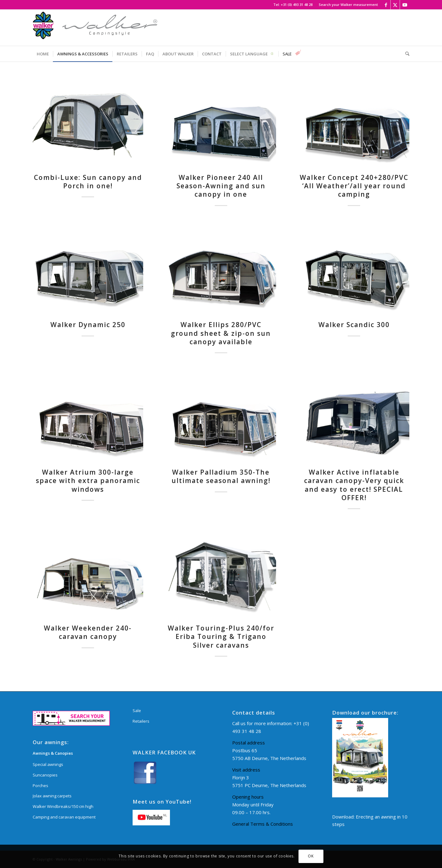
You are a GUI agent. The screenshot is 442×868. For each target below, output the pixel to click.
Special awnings (48, 764)
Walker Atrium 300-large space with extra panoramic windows (88, 481)
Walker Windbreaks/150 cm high (63, 806)
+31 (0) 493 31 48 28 (297, 5)
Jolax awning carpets (52, 796)
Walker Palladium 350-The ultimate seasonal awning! (221, 476)
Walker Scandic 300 (354, 325)
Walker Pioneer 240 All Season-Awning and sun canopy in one (221, 186)
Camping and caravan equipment (64, 817)
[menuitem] (347, 5)
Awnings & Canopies (53, 753)
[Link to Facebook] (386, 5)
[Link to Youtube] (405, 5)
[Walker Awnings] (95, 28)
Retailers (141, 721)
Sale (137, 711)
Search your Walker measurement (348, 5)
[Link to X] (395, 5)
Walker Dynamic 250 (88, 325)
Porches (40, 786)
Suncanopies (45, 775)
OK (311, 856)
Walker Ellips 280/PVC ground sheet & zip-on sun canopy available (221, 333)
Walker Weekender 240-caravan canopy (88, 632)
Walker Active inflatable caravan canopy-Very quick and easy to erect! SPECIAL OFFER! (354, 485)
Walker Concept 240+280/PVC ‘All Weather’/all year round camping (354, 186)
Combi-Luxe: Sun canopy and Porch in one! (88, 182)
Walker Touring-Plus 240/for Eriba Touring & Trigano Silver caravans (221, 637)
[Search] (405, 54)
